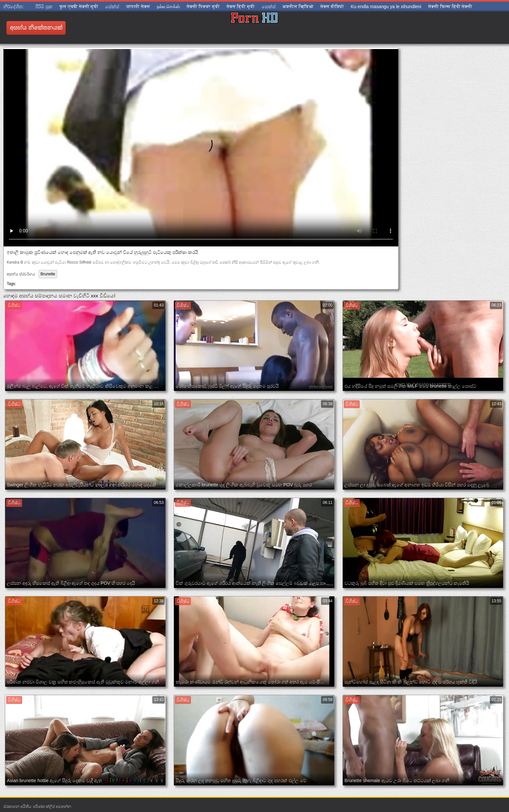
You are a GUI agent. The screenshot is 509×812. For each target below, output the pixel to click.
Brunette (48, 274)
